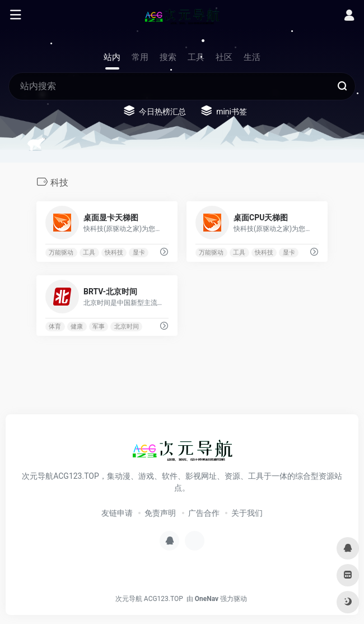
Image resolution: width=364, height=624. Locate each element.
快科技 (114, 253)
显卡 (139, 253)
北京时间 (127, 327)
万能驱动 (61, 253)
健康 (77, 327)
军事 (99, 327)
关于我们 (247, 513)
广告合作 (204, 513)
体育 (55, 327)
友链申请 (117, 513)
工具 (89, 253)
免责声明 (160, 513)
